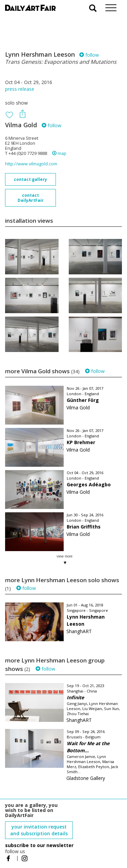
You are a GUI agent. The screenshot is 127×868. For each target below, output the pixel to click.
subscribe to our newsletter (39, 845)
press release (20, 89)
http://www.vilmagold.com (31, 164)
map (59, 153)
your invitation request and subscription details (39, 830)
